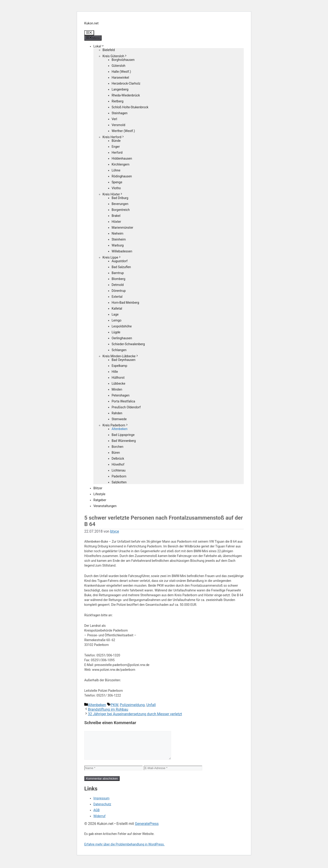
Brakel (116, 216)
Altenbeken (120, 429)
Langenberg (120, 89)
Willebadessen (122, 251)
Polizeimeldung (132, 705)
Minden (117, 389)
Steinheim (119, 239)
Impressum (101, 804)
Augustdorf (120, 261)
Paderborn (119, 476)
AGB (96, 816)
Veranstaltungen (105, 506)
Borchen (118, 447)
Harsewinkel (120, 78)
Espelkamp (119, 366)
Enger (116, 147)
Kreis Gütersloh (115, 56)
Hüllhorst (118, 378)
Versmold (118, 125)
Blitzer (98, 488)
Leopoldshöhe (122, 326)
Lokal (99, 46)
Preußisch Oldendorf (126, 407)
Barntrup (118, 273)
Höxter (116, 222)
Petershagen (120, 395)
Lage (115, 314)
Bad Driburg (120, 198)
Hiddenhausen (122, 158)
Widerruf (99, 821)
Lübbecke (118, 383)
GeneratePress (147, 829)
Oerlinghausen (122, 338)
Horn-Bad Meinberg (125, 303)
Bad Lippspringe (123, 435)
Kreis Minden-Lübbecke (121, 356)
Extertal (117, 297)
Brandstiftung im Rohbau (108, 709)
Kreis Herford (114, 137)
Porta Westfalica (123, 401)
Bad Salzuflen (121, 267)
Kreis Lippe (112, 257)
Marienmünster (122, 228)
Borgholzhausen (123, 60)
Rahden (117, 413)
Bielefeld (109, 50)
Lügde (116, 332)
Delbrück (118, 459)
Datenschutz (102, 810)
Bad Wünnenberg (124, 441)
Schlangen (119, 350)
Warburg (118, 245)
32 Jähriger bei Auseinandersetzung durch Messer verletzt (135, 714)
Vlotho (116, 188)
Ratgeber (100, 500)
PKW (114, 705)
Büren (116, 453)
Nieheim (118, 233)
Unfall (151, 705)
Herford (117, 153)
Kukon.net (91, 23)
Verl (114, 119)
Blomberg (118, 279)
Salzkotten (119, 482)
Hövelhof (118, 464)
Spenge (117, 182)
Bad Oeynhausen (123, 360)
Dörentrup (119, 291)
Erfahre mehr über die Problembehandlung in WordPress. (124, 850)
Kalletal (117, 308)
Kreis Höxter (113, 194)
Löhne (116, 170)
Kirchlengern (120, 164)
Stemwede (119, 419)
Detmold (118, 285)
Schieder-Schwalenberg (128, 344)
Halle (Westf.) (121, 72)
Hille (115, 372)
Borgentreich (121, 210)
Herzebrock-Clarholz (126, 83)
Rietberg (118, 101)
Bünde (116, 141)
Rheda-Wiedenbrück (126, 95)
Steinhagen (120, 113)
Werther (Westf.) (123, 131)
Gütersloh (118, 66)
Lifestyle (99, 494)
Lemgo (117, 320)
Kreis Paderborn (115, 425)
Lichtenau (119, 470)
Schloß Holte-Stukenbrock (130, 107)
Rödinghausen (122, 176)
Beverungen (120, 204)
